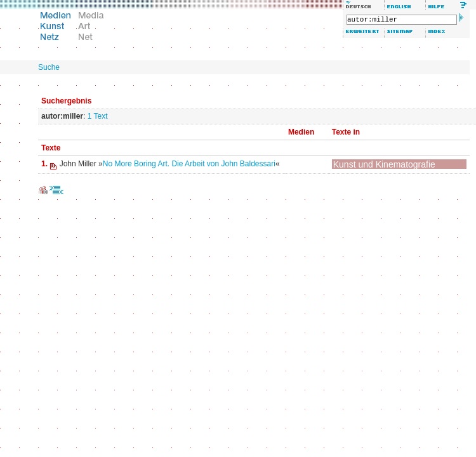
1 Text (98, 116)
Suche (49, 67)
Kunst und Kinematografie (384, 164)
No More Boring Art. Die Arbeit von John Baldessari (189, 164)
